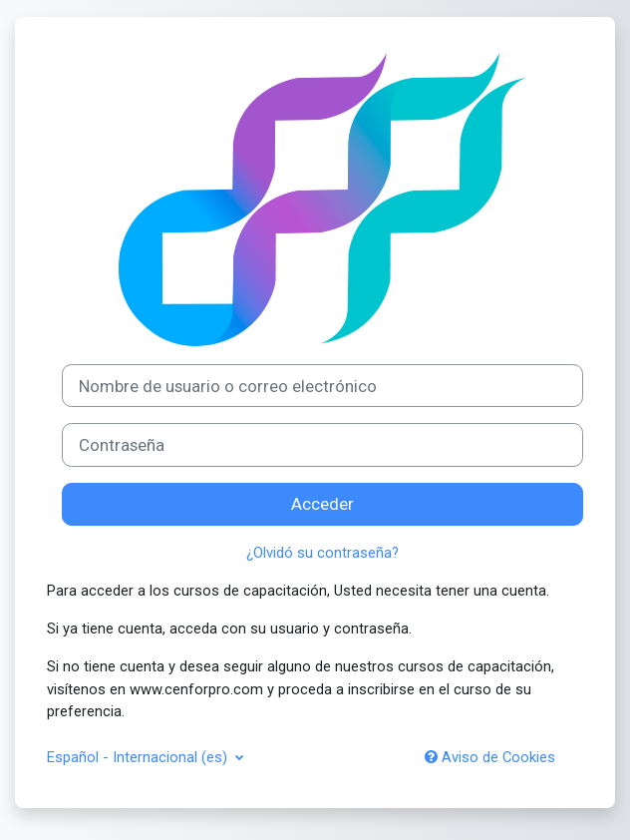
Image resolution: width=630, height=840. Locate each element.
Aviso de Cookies (490, 757)
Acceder (322, 504)
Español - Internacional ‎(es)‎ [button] (139, 757)
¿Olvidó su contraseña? (322, 553)
